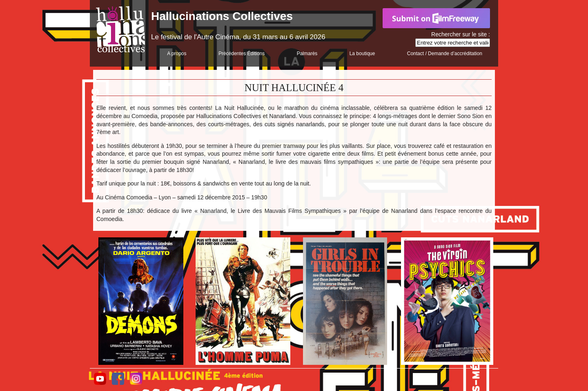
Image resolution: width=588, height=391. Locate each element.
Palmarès (307, 54)
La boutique (362, 54)
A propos (177, 54)
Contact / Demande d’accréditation (445, 54)
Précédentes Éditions (242, 54)
